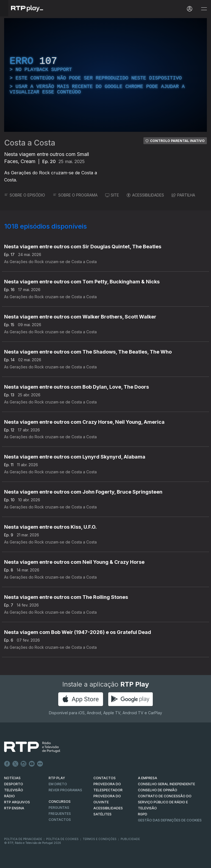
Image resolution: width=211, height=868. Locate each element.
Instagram (24, 764)
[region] (105, 75)
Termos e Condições (100, 839)
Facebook (7, 764)
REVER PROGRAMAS (65, 790)
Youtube (32, 764)
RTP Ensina (14, 808)
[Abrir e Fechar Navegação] (204, 9)
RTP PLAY (57, 778)
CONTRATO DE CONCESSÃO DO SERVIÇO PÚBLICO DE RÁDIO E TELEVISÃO (165, 802)
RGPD (143, 814)
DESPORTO (14, 784)
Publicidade (130, 839)
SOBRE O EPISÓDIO (25, 195)
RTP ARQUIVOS (17, 802)
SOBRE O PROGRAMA (75, 195)
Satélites (102, 814)
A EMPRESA (148, 778)
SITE (112, 195)
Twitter (15, 764)
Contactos (60, 820)
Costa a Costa (30, 143)
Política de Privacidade (23, 839)
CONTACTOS (105, 778)
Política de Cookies (62, 839)
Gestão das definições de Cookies (170, 820)
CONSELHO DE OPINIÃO (158, 790)
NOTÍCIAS (12, 778)
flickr (40, 764)
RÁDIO (9, 796)
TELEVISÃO (14, 790)
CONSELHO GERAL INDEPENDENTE (166, 784)
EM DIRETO (58, 784)
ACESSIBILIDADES (145, 195)
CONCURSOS (60, 802)
